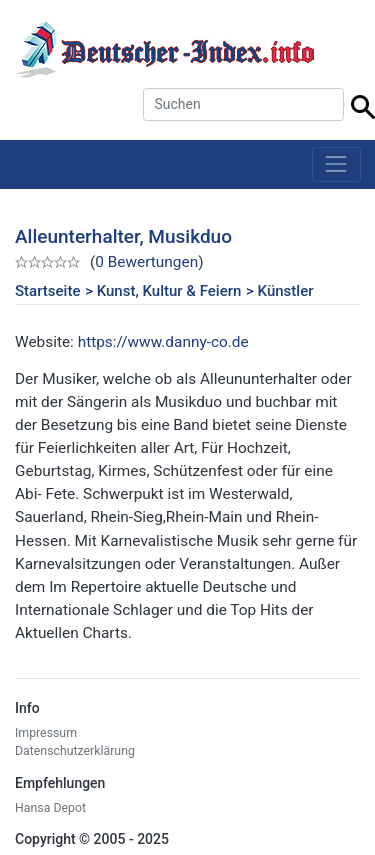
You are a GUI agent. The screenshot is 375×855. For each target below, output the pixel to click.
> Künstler (279, 291)
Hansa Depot (50, 808)
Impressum (46, 733)
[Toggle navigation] (336, 164)
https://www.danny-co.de (163, 342)
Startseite (47, 291)
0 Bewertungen (146, 262)
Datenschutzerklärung (75, 751)
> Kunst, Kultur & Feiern (163, 291)
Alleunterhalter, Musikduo (123, 236)
